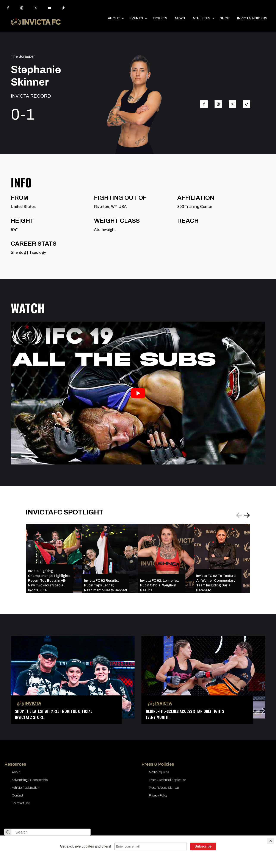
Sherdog (18, 252)
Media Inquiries (159, 772)
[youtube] (49, 8)
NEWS (180, 18)
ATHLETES (202, 18)
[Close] (271, 841)
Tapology (38, 252)
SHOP (225, 18)
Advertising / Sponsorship (30, 780)
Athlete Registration (26, 788)
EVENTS (136, 18)
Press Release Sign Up (164, 788)
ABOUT (114, 18)
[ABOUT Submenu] (123, 18)
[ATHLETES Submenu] (213, 18)
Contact (18, 795)
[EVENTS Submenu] (146, 18)
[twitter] (36, 8)
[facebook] (8, 8)
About (16, 772)
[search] (8, 832)
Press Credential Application (168, 780)
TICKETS (160, 18)
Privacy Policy (158, 795)
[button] (247, 515)
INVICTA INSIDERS (252, 18)
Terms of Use (21, 803)
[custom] (63, 8)
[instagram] (22, 8)
